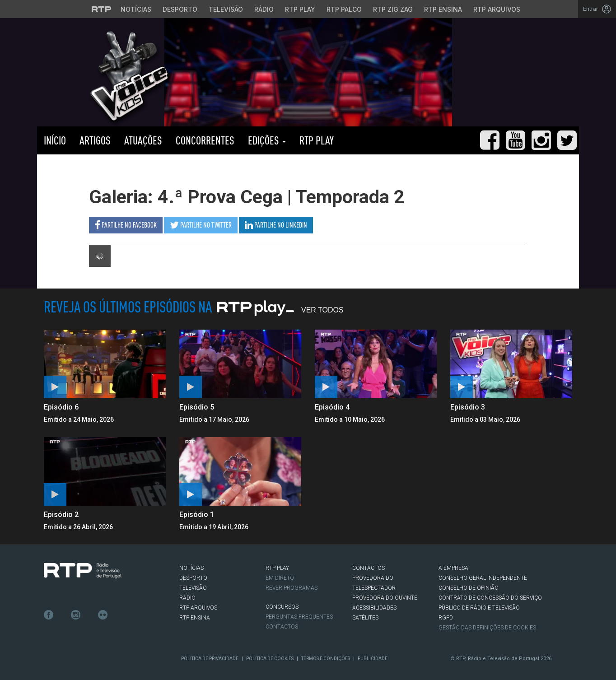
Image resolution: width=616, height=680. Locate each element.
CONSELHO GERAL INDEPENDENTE (483, 578)
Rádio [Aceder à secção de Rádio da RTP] (264, 9)
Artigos (95, 140)
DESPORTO (193, 578)
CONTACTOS (369, 568)
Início (55, 140)
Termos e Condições (326, 659)
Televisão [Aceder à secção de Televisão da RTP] (226, 9)
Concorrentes (205, 140)
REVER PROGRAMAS (292, 588)
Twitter (62, 615)
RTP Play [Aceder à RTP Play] (300, 9)
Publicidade (373, 659)
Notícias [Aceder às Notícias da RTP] (136, 9)
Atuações (143, 140)
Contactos (282, 627)
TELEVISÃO (193, 588)
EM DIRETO (280, 578)
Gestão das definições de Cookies (487, 628)
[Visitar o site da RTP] (102, 9)
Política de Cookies (270, 659)
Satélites (365, 618)
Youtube (89, 615)
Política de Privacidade (210, 659)
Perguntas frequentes (299, 617)
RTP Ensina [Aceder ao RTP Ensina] (443, 9)
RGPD (446, 618)
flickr (103, 615)
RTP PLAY (317, 140)
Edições (267, 140)
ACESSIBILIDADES (374, 608)
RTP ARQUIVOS (198, 608)
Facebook (49, 615)
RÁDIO (187, 598)
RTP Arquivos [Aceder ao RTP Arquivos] (497, 9)
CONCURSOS (282, 607)
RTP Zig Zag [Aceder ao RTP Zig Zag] (393, 9)
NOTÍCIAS (191, 568)
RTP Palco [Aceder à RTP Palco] (344, 9)
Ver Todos (322, 310)
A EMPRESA (453, 568)
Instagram (76, 615)
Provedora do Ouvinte (385, 598)
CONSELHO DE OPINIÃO (469, 588)
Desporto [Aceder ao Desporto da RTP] (180, 9)
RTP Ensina (195, 618)
